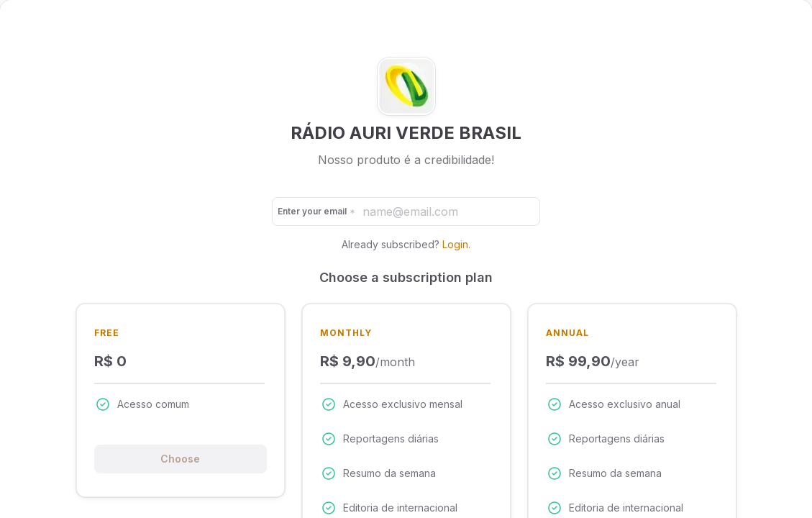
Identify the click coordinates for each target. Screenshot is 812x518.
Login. (456, 244)
